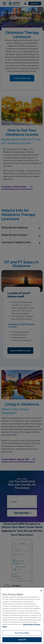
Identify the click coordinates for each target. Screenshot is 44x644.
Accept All (22, 640)
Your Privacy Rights (22, 633)
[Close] (41, 591)
